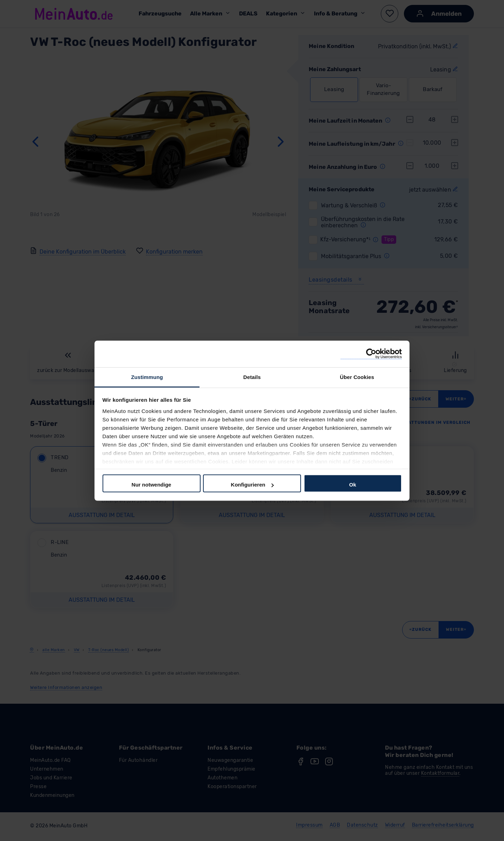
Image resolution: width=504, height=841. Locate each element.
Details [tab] (252, 377)
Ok (352, 485)
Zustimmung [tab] (147, 377)
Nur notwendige (151, 485)
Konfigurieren (252, 485)
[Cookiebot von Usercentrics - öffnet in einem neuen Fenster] (371, 354)
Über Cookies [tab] (357, 377)
